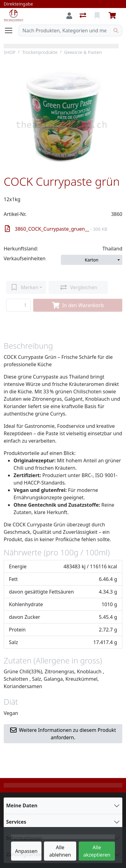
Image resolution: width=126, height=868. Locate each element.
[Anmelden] (69, 16)
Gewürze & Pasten (83, 52)
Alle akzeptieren (97, 851)
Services (16, 822)
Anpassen (26, 851)
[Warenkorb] (113, 16)
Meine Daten (22, 805)
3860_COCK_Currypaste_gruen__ (56, 229)
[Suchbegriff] (64, 30)
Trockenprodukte (40, 52)
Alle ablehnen (60, 851)
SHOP (10, 52)
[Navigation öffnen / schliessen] (11, 30)
